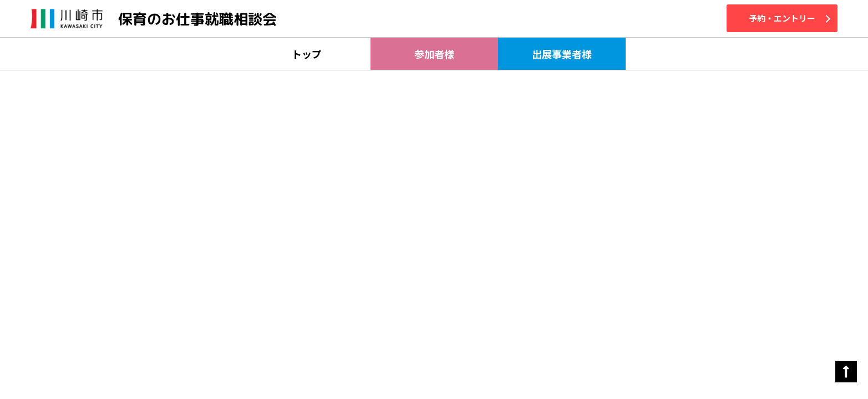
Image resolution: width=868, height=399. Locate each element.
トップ (307, 54)
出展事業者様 (562, 54)
